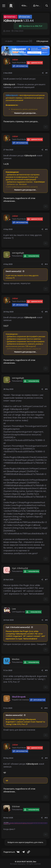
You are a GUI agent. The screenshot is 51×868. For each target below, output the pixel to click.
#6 (46, 389)
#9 (46, 670)
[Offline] (10, 63)
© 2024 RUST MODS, (24, 862)
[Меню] (4, 6)
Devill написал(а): (14, 271)
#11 (46, 758)
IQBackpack (9, 84)
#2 (46, 150)
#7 (46, 580)
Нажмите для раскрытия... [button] (25, 113)
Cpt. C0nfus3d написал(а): (18, 627)
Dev (35, 862)
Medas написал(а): (14, 715)
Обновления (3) (24, 41)
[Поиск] (47, 6)
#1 (47, 73)
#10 (46, 708)
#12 (46, 818)
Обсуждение (42, 41)
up (5, 772)
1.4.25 (6, 164)
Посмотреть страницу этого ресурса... (21, 121)
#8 (46, 620)
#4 (46, 264)
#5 (46, 312)
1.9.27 (6, 326)
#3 (46, 229)
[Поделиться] (43, 73)
